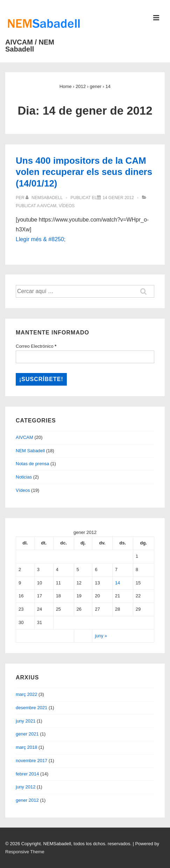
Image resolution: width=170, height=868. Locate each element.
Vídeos (67, 206)
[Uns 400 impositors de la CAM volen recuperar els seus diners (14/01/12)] (118, 198)
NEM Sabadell (30, 451)
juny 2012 (26, 787)
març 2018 (26, 747)
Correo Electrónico (36, 346)
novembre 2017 (31, 761)
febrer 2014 (27, 774)
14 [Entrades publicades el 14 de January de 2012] (118, 583)
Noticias (24, 477)
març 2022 (26, 694)
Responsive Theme (25, 852)
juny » (101, 636)
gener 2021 (27, 734)
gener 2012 (27, 800)
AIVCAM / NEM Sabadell (30, 46)
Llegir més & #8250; (41, 239)
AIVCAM (48, 206)
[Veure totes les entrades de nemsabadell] (45, 198)
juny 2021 (26, 721)
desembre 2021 (31, 708)
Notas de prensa (32, 464)
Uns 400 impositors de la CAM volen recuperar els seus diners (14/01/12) (84, 172)
